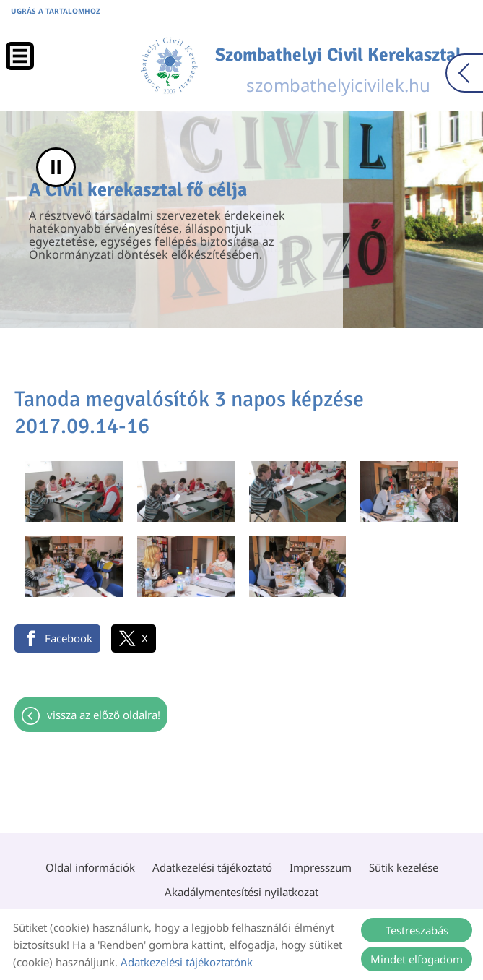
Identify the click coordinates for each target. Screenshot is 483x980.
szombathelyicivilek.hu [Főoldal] (338, 70)
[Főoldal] (169, 66)
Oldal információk (90, 867)
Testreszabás (417, 930)
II (56, 167)
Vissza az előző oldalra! (104, 715)
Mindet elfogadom (417, 959)
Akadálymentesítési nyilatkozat (241, 892)
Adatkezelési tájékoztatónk (187, 962)
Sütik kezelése (404, 867)
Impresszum (321, 867)
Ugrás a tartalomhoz (56, 11)
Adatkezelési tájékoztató (212, 867)
